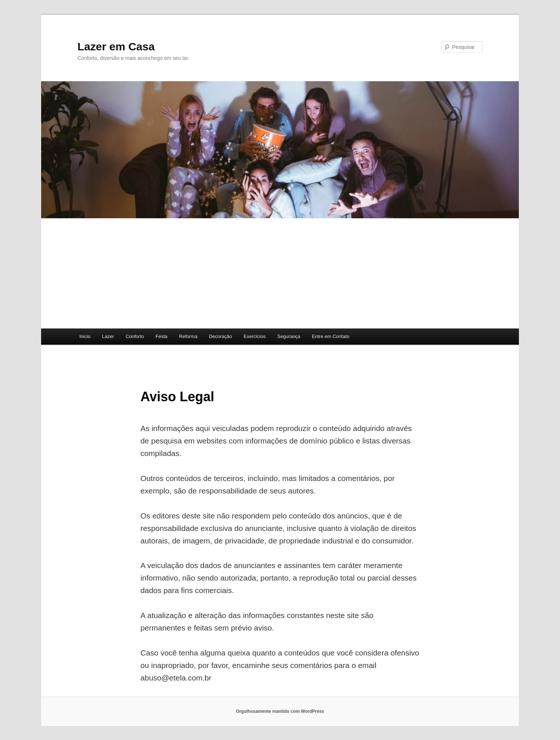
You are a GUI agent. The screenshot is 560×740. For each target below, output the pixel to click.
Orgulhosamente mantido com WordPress (280, 711)
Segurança (289, 336)
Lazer (108, 336)
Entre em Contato (331, 336)
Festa (161, 336)
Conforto (135, 336)
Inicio (85, 336)
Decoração (221, 336)
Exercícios (255, 336)
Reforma (188, 336)
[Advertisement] (280, 273)
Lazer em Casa (116, 46)
